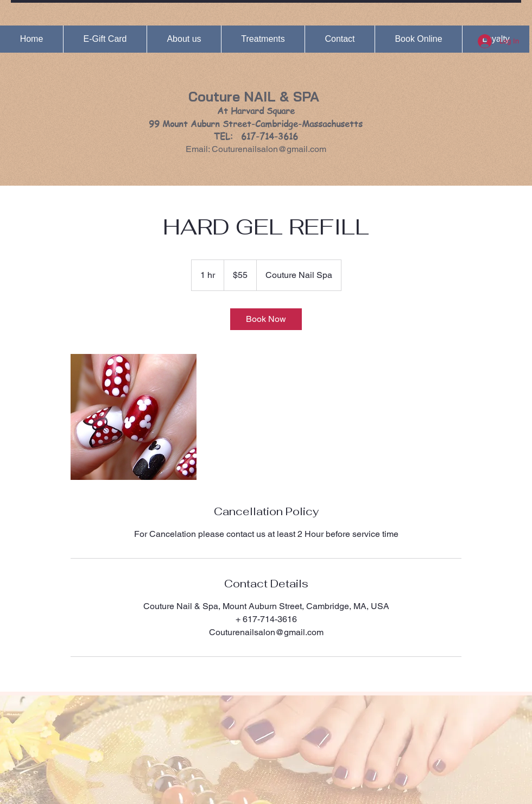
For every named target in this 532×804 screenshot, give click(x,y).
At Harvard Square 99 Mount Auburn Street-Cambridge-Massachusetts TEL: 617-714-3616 (256, 124)
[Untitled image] (134, 417)
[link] (266, 319)
